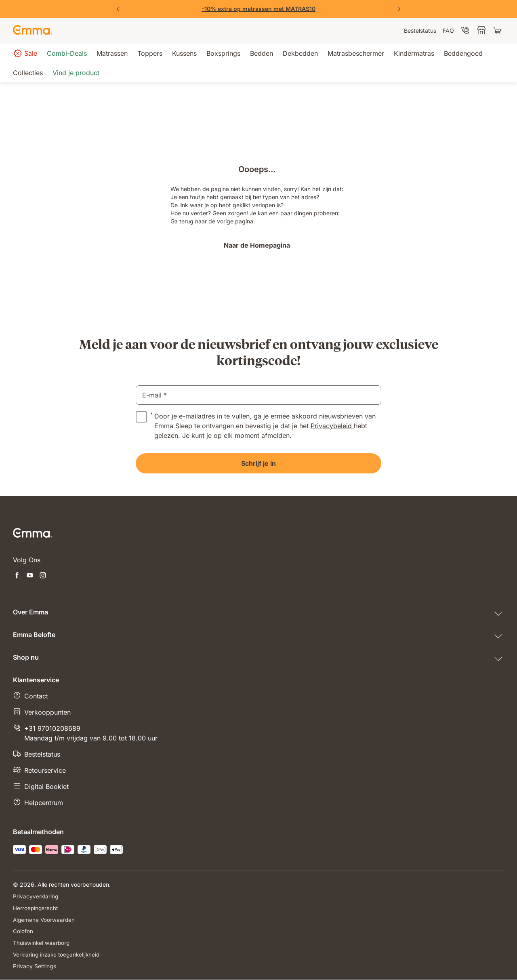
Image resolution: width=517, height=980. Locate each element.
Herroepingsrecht (36, 908)
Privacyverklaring (36, 896)
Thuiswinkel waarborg (42, 943)
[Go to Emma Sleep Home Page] (33, 31)
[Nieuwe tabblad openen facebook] (17, 576)
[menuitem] (420, 31)
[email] (258, 395)
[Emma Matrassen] (258, 9)
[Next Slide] (399, 9)
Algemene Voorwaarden (45, 920)
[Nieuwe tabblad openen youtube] (30, 576)
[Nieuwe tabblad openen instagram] (43, 576)
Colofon (23, 931)
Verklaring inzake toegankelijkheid (58, 955)
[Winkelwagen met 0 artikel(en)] (498, 31)
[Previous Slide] (118, 9)
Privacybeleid (332, 426)
